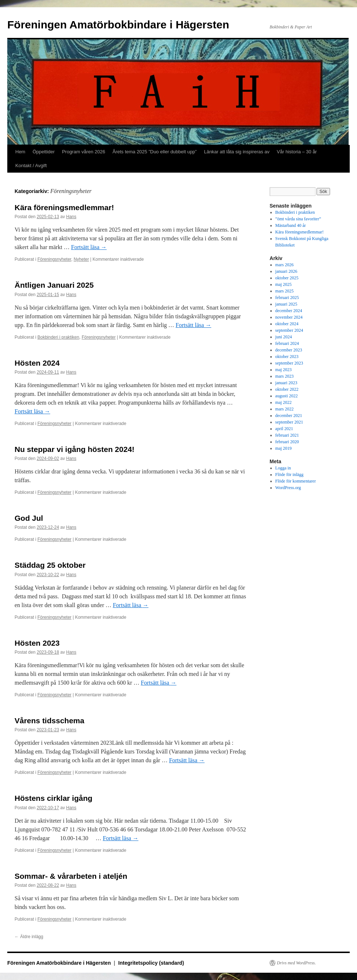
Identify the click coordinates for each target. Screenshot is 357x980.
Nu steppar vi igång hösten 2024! (74, 449)
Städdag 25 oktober (50, 565)
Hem (20, 152)
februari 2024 (287, 343)
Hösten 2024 (37, 363)
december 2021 (289, 416)
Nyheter (81, 259)
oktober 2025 (287, 278)
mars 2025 (285, 291)
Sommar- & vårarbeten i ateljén (71, 876)
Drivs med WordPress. (296, 963)
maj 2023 (284, 370)
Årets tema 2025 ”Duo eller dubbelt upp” (155, 152)
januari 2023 (286, 383)
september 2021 (289, 422)
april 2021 (284, 429)
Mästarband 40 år (291, 225)
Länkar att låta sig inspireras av (237, 152)
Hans (71, 217)
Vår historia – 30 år (297, 152)
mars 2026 (285, 265)
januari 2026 (286, 271)
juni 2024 (284, 337)
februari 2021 (287, 435)
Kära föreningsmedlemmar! (64, 207)
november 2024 (289, 317)
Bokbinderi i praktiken (58, 337)
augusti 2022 (287, 396)
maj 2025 (284, 284)
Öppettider (44, 152)
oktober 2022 (287, 389)
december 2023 (289, 350)
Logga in (283, 468)
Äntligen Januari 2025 (54, 285)
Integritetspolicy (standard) (151, 963)
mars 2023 (285, 376)
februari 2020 (287, 442)
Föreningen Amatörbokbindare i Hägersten (118, 25)
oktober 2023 (287, 357)
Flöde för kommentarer (296, 481)
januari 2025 (286, 304)
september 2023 (289, 363)
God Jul (29, 518)
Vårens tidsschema (49, 721)
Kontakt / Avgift (31, 166)
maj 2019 (284, 448)
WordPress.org (288, 488)
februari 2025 (287, 298)
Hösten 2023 (37, 643)
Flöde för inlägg (289, 475)
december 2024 (289, 311)
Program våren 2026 (84, 152)
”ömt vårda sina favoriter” (298, 219)
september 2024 (289, 330)
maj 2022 (284, 402)
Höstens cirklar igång (54, 798)
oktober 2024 (287, 324)
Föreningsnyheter (54, 259)
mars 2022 (285, 409)
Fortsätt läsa (89, 247)
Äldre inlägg (29, 937)
